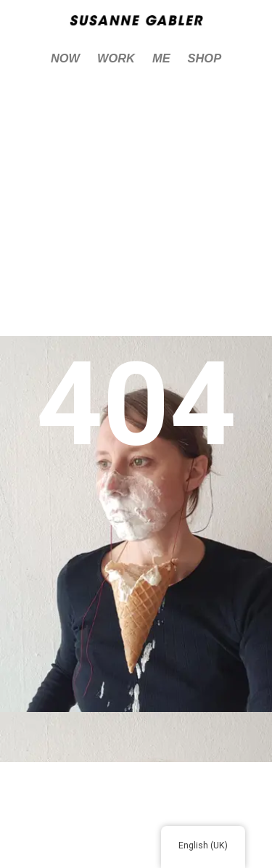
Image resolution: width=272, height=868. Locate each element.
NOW (65, 58)
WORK (116, 58)
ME (161, 58)
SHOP (205, 58)
